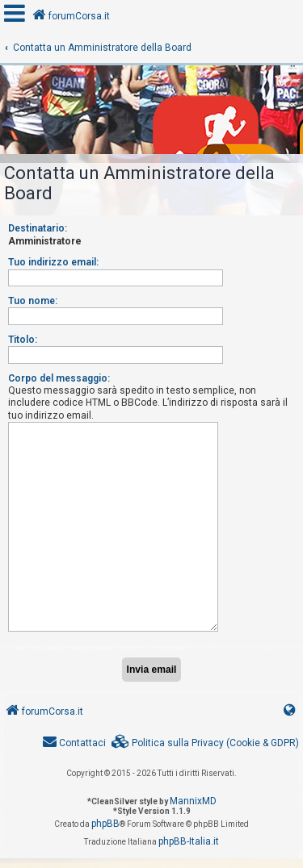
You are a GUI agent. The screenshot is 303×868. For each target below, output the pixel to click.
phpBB (105, 824)
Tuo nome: (33, 301)
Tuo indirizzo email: (53, 262)
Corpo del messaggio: (59, 378)
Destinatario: (38, 228)
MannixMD (193, 801)
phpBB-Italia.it (189, 841)
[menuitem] (205, 743)
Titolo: (23, 340)
